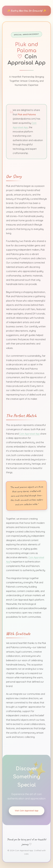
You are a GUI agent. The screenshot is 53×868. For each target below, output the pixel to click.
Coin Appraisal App (30, 433)
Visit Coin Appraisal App (26, 812)
